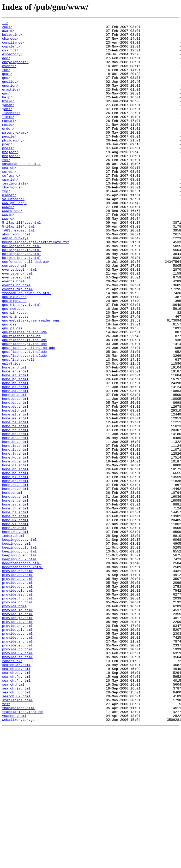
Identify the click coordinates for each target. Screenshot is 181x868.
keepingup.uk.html (19, 667)
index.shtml (13, 639)
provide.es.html (17, 709)
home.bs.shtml (15, 460)
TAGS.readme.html (18, 272)
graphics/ (11, 103)
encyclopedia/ (15, 70)
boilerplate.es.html (21, 291)
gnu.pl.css (12, 390)
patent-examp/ (15, 155)
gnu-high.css (14, 357)
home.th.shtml (15, 606)
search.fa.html (16, 808)
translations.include (22, 850)
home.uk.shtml (15, 620)
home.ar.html (14, 437)
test (6, 841)
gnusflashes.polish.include (29, 413)
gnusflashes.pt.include (25, 418)
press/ (8, 174)
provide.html (14, 723)
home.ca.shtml (15, 465)
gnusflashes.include (21, 399)
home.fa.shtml (15, 503)
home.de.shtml (15, 484)
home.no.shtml (15, 564)
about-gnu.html (16, 277)
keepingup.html (16, 648)
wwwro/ (8, 258)
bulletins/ (12, 38)
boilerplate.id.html (21, 296)
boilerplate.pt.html (21, 305)
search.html (13, 817)
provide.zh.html (17, 784)
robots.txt (12, 789)
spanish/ (10, 211)
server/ (9, 202)
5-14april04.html (18, 268)
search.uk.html (16, 831)
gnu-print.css (15, 376)
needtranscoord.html (21, 672)
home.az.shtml (15, 446)
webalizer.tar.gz (18, 860)
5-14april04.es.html (21, 263)
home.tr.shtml (15, 615)
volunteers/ (13, 235)
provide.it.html (17, 733)
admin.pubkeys (15, 282)
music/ (8, 146)
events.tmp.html (17, 343)
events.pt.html (16, 338)
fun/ (6, 80)
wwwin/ (8, 254)
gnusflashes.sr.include (25, 423)
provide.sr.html (17, 766)
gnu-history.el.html (21, 362)
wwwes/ (8, 244)
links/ (8, 136)
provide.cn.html (17, 691)
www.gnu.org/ (14, 240)
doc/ (6, 66)
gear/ (7, 85)
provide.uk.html (17, 780)
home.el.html (14, 489)
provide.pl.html (17, 752)
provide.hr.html (17, 719)
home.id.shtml (15, 531)
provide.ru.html (17, 761)
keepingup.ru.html (19, 658)
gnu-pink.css (14, 371)
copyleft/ (11, 52)
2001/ (7, 28)
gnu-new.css (13, 366)
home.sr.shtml (15, 597)
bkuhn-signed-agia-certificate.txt (36, 287)
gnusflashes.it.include (25, 404)
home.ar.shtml (15, 442)
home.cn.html (14, 470)
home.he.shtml (15, 517)
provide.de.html (17, 700)
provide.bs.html (17, 681)
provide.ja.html (17, 738)
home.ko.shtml (15, 545)
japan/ (8, 122)
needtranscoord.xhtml (22, 676)
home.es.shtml (15, 498)
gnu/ (6, 89)
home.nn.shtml (15, 559)
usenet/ (9, 230)
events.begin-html (19, 319)
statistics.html (17, 836)
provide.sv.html (17, 770)
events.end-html (17, 324)
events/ (9, 75)
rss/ (6, 188)
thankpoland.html (18, 846)
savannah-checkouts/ (21, 193)
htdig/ (8, 117)
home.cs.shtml (15, 474)
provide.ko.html (17, 742)
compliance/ (13, 47)
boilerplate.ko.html (21, 301)
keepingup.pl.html (19, 653)
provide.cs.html (17, 695)
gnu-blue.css (14, 352)
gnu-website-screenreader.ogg (31, 381)
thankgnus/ (12, 221)
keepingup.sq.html (19, 662)
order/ (8, 150)
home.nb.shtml (15, 550)
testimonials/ (15, 216)
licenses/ (11, 132)
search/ (9, 197)
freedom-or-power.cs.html (26, 348)
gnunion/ (10, 99)
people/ (9, 160)
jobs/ (7, 127)
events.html (13, 334)
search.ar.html (16, 794)
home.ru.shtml (15, 582)
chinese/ (10, 42)
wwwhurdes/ (12, 249)
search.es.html (16, 803)
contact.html (14, 315)
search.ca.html (16, 799)
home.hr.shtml (15, 521)
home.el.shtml (15, 493)
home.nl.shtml (15, 554)
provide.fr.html (17, 714)
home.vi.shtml (15, 625)
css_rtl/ (10, 56)
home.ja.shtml (15, 540)
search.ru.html (16, 827)
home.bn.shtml (15, 456)
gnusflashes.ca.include (25, 395)
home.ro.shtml (15, 578)
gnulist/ (10, 94)
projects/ (11, 183)
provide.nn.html (17, 747)
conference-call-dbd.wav (25, 310)
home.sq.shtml (15, 592)
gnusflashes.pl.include (25, 409)
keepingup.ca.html (19, 644)
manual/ (9, 141)
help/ (7, 113)
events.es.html (16, 329)
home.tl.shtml (15, 611)
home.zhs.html (15, 634)
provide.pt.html (17, 756)
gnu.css (9, 385)
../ (5, 23)
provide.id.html (17, 728)
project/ (10, 179)
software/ (11, 207)
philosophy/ (13, 164)
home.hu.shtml (15, 526)
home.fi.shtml (15, 507)
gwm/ (6, 108)
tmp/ (6, 225)
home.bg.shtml (15, 451)
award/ (8, 33)
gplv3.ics (11, 432)
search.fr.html (16, 813)
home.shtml (12, 587)
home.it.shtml (15, 536)
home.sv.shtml (15, 601)
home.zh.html (14, 629)
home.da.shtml (15, 479)
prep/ (7, 169)
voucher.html (14, 855)
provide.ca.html (17, 686)
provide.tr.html (17, 775)
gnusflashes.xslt (18, 427)
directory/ (12, 61)
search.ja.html (16, 822)
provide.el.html (17, 705)
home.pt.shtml (15, 573)
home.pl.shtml (15, 568)
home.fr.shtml (15, 512)
